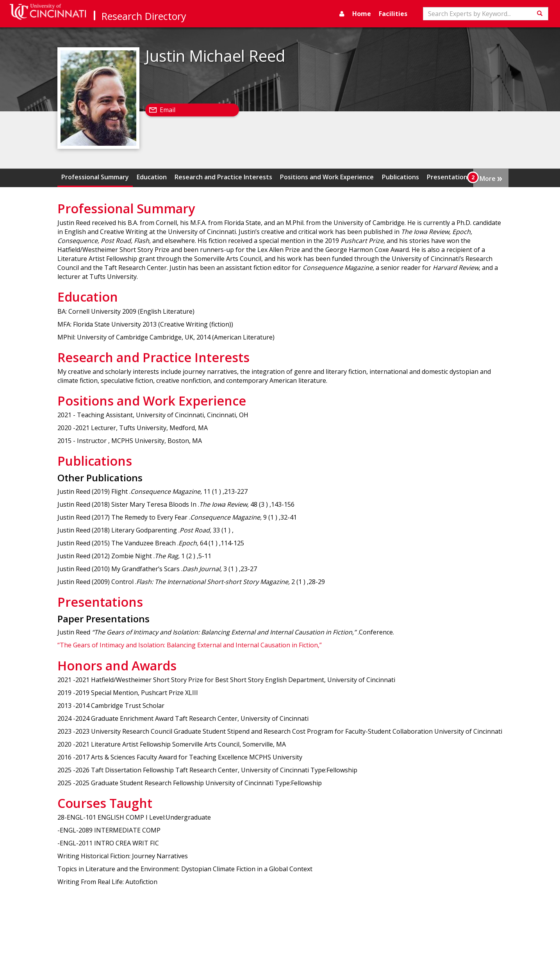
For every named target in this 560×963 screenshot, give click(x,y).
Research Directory (144, 16)
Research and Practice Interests (223, 177)
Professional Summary (95, 177)
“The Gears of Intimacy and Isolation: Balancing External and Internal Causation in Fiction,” (190, 645)
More (491, 178)
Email (168, 110)
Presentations (449, 177)
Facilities (393, 14)
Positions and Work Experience (327, 177)
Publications (400, 177)
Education (152, 177)
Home (362, 14)
